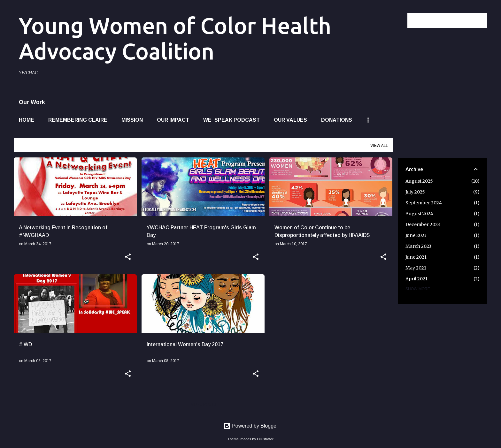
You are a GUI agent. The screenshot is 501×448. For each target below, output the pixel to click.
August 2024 (419, 214)
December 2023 (423, 224)
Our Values (290, 120)
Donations (337, 120)
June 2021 (416, 257)
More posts (203, 404)
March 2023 (418, 246)
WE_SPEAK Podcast (231, 120)
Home (27, 120)
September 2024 (424, 203)
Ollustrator (265, 439)
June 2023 (416, 235)
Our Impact (173, 120)
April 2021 (416, 279)
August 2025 (419, 181)
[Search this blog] (454, 20)
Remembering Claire (78, 120)
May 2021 (416, 268)
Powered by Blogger (251, 426)
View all (379, 146)
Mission (132, 120)
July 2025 (415, 192)
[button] (128, 257)
